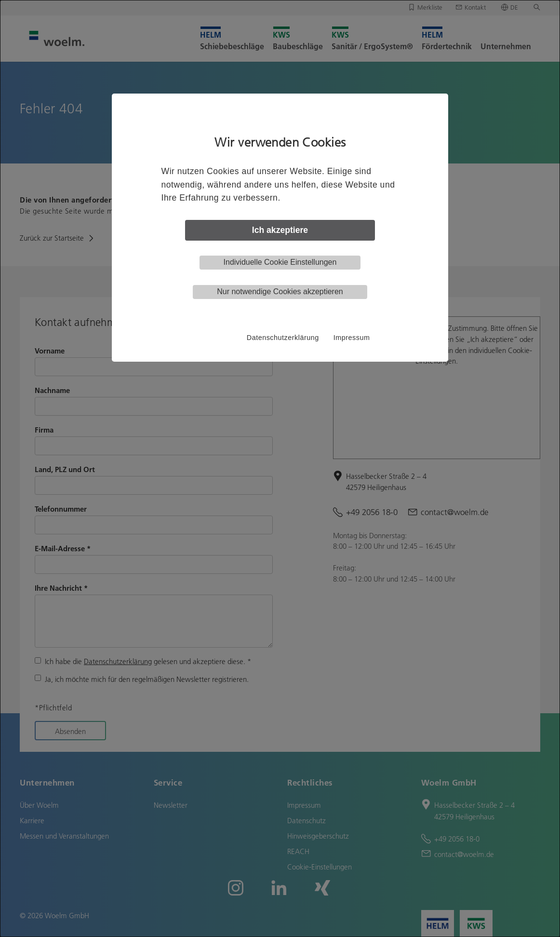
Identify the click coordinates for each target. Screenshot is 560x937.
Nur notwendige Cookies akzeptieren (280, 292)
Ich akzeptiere (280, 230)
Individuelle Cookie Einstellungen (280, 262)
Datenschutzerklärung (283, 338)
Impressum (352, 338)
